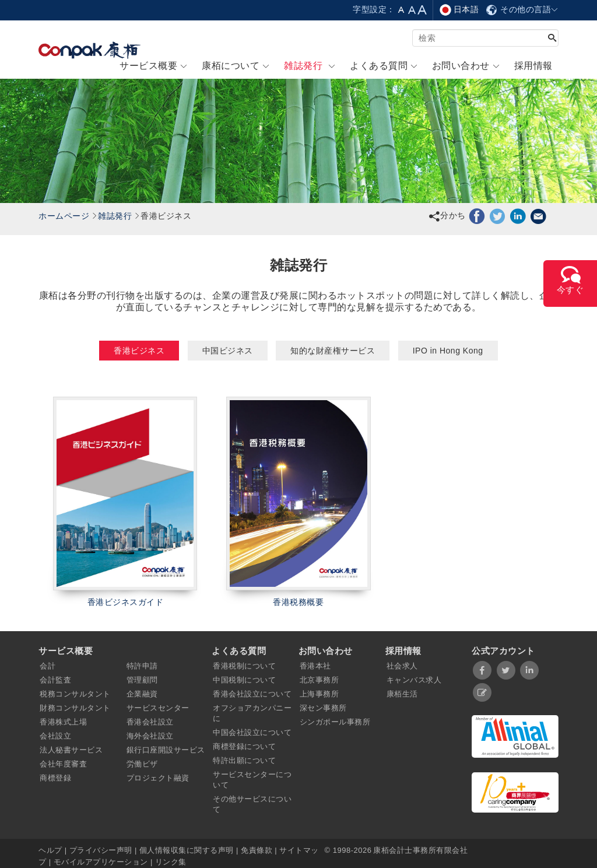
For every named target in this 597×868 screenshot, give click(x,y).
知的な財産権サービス (333, 351)
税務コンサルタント (75, 694)
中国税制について (244, 680)
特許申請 (142, 666)
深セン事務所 (323, 708)
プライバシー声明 (101, 850)
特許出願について (244, 760)
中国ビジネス (228, 351)
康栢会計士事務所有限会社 (420, 850)
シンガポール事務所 (335, 722)
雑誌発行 (115, 216)
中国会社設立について (252, 732)
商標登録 (55, 778)
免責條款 (257, 850)
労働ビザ (142, 764)
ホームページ (64, 216)
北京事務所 (319, 680)
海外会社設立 (150, 736)
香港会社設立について (252, 694)
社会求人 (402, 666)
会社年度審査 (63, 764)
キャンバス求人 (414, 680)
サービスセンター (158, 708)
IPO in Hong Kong (448, 351)
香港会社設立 (150, 722)
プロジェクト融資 (158, 778)
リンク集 (171, 862)
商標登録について (244, 746)
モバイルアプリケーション (101, 862)
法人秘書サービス (71, 750)
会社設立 (55, 736)
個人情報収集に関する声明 (187, 850)
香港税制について (244, 666)
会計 (48, 666)
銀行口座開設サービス (166, 750)
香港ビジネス (139, 351)
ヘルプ (52, 850)
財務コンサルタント (75, 708)
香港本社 (315, 666)
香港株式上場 (63, 722)
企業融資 (142, 694)
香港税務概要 (298, 602)
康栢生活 (402, 694)
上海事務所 (319, 694)
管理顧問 (142, 680)
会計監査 (55, 680)
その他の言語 (522, 9)
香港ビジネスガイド (126, 602)
